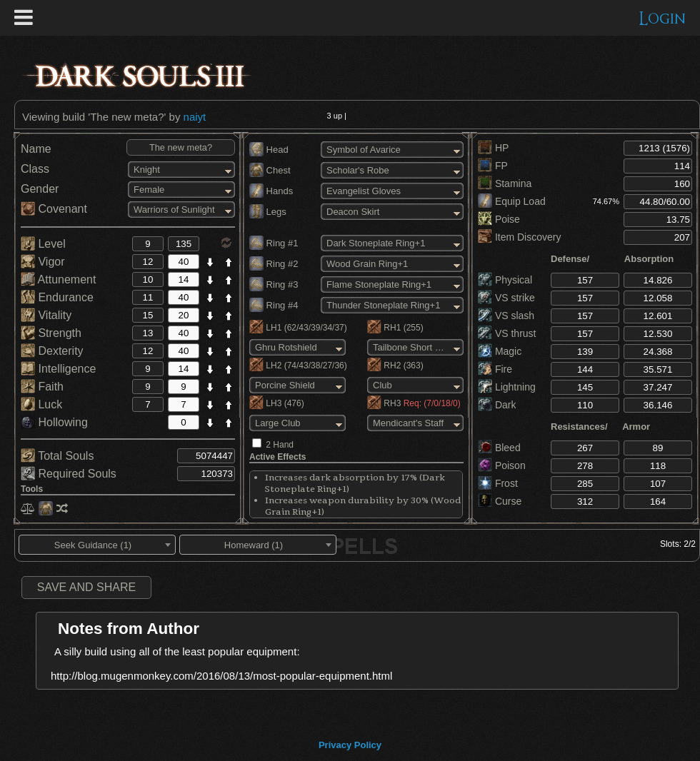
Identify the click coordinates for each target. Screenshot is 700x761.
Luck (41, 404)
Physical (505, 280)
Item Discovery (519, 237)
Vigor (43, 262)
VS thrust (507, 333)
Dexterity (52, 351)
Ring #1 (274, 243)
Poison (502, 465)
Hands (271, 191)
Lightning (507, 387)
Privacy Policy (350, 745)
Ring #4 (274, 305)
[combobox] (97, 545)
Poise (499, 219)
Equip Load (512, 201)
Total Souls (57, 456)
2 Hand (280, 445)
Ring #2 (274, 264)
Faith (42, 387)
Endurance (57, 297)
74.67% (606, 201)
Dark (497, 405)
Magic (500, 351)
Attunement (58, 279)
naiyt (195, 117)
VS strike (506, 298)
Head (269, 150)
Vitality (46, 315)
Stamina (505, 183)
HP (493, 148)
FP (493, 166)
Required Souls (69, 474)
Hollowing (54, 422)
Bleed (499, 448)
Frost (498, 483)
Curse (500, 501)
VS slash (506, 316)
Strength (51, 333)
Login (662, 19)
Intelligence (58, 369)
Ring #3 (274, 284)
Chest (270, 170)
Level (43, 244)
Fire (495, 369)
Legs (268, 212)
